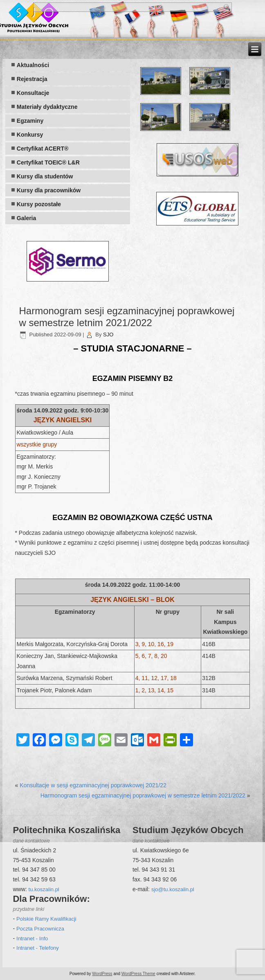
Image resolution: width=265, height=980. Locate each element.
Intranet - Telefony (38, 948)
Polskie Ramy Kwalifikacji (46, 919)
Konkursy (30, 135)
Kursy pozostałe (39, 204)
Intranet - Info (32, 938)
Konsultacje (33, 93)
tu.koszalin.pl (44, 889)
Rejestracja (32, 79)
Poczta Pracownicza (40, 929)
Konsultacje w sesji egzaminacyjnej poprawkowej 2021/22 (93, 785)
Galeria (26, 218)
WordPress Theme (138, 974)
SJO (108, 335)
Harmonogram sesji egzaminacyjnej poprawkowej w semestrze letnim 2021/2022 (143, 795)
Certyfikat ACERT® (43, 149)
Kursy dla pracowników (49, 190)
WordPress (102, 974)
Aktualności (33, 65)
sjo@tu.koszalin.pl (173, 889)
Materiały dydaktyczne (47, 107)
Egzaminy (30, 121)
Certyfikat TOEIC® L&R (48, 162)
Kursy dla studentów (45, 176)
